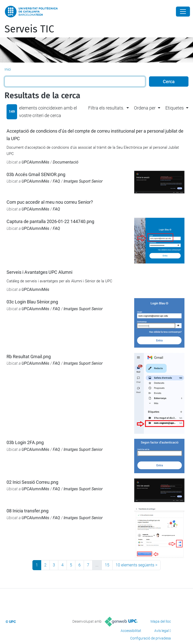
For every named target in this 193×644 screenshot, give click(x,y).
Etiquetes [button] (175, 108)
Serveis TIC (29, 29)
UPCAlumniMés (35, 162)
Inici (8, 69)
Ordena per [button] (145, 108)
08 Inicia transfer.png (28, 511)
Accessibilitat (131, 631)
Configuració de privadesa (151, 638)
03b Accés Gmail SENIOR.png (36, 174)
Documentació (66, 162)
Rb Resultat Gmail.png (29, 357)
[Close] (183, 12)
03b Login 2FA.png (25, 442)
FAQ (56, 181)
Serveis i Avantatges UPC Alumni (39, 272)
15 (107, 565)
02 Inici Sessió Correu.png (32, 482)
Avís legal (162, 631)
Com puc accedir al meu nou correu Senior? (50, 202)
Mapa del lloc (161, 621)
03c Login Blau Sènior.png (32, 302)
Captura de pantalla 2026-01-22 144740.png (50, 221)
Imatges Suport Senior (83, 181)
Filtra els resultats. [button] (106, 108)
